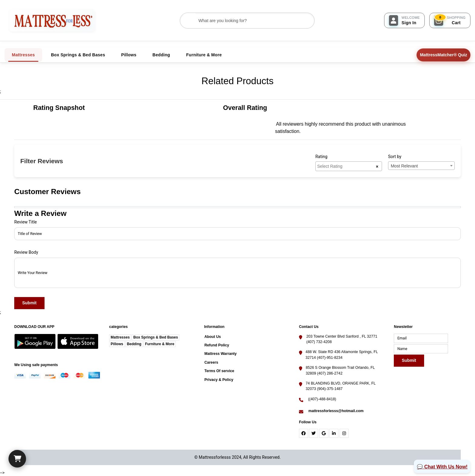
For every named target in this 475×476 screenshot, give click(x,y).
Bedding (134, 344)
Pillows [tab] (129, 55)
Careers (211, 362)
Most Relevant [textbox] (404, 166)
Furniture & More (160, 344)
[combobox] (349, 166)
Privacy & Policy (219, 380)
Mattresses (120, 337)
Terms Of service (219, 371)
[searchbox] (346, 166)
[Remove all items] (377, 166)
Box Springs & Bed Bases (156, 337)
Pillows (117, 344)
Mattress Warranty (221, 354)
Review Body (26, 252)
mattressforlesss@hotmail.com (336, 411)
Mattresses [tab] (23, 55)
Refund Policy (217, 345)
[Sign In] (404, 20)
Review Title (25, 222)
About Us (213, 337)
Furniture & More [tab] (204, 55)
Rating (321, 157)
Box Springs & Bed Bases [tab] (78, 55)
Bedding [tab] (161, 55)
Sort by (395, 157)
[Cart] (17, 459)
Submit (29, 303)
